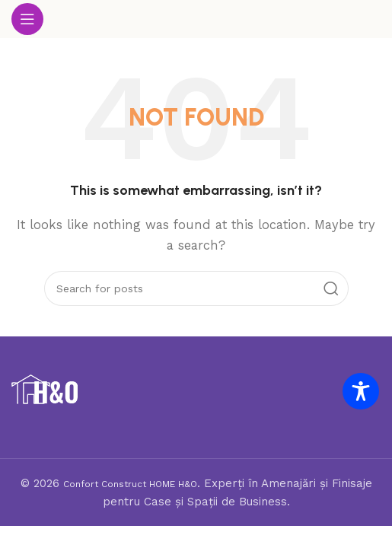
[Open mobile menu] (27, 19)
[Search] (196, 288)
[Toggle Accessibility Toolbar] (361, 391)
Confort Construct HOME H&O (130, 484)
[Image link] (45, 389)
